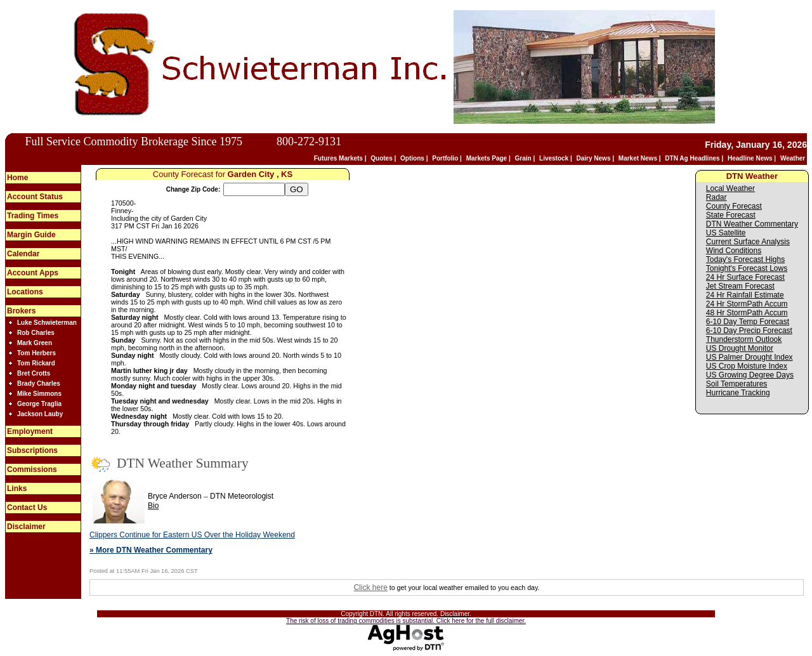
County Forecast (734, 206)
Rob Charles (36, 333)
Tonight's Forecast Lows (747, 268)
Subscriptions (32, 450)
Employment (30, 431)
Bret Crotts (34, 373)
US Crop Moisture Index (747, 366)
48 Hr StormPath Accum (747, 313)
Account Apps (33, 273)
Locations (25, 292)
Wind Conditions (734, 251)
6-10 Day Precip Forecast (749, 331)
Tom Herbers (36, 353)
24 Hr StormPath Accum (747, 304)
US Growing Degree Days (750, 375)
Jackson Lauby (40, 414)
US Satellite (726, 233)
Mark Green (35, 343)
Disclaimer (26, 527)
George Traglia (39, 404)
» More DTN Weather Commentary (151, 550)
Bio (153, 506)
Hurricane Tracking (738, 393)
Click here (370, 587)
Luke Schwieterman (47, 323)
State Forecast (731, 215)
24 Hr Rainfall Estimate (745, 295)
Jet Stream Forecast (740, 286)
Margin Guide (31, 235)
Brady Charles (39, 384)
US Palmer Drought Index (750, 357)
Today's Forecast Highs (745, 259)
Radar (717, 197)
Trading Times (33, 216)
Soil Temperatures (737, 384)
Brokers (21, 311)
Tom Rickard (36, 363)
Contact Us (27, 508)
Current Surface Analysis (748, 242)
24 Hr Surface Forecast (745, 277)
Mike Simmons (39, 394)
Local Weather (730, 188)
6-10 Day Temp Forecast (748, 322)
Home (17, 178)
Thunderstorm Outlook (744, 339)
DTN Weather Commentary (752, 224)
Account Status (35, 197)
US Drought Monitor (740, 348)
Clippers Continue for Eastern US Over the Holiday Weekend (192, 535)
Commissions (32, 469)
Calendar (23, 254)
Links (17, 489)
